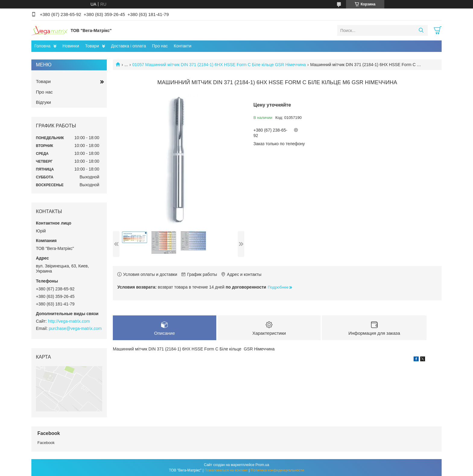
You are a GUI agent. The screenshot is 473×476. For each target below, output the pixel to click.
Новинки (71, 46)
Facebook (46, 443)
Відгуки (43, 102)
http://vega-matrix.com (69, 321)
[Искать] (421, 30)
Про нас (160, 46)
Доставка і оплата (129, 46)
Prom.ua (262, 465)
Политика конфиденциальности (277, 470)
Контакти (183, 46)
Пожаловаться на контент (226, 470)
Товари (92, 46)
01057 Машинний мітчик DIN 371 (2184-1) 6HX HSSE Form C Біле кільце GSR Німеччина (219, 65)
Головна (42, 46)
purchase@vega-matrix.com (75, 328)
